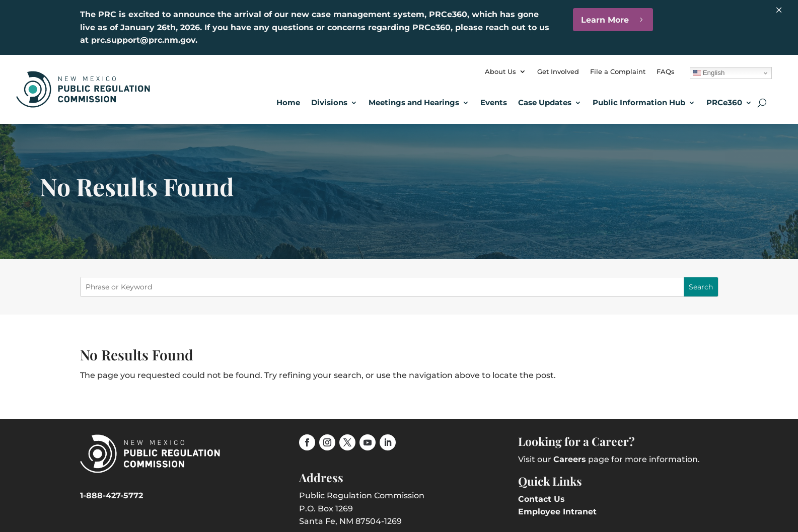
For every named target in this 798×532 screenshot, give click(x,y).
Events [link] (494, 102)
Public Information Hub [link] (639, 102)
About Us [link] (500, 71)
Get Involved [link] (558, 71)
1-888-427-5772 (112, 496)
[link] (83, 105)
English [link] (709, 73)
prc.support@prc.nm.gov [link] (143, 40)
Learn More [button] (605, 20)
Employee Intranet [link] (557, 512)
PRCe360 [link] (724, 102)
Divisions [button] (329, 102)
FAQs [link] (666, 71)
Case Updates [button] (545, 102)
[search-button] (762, 103)
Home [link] (288, 102)
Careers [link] (570, 459)
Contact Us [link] (541, 499)
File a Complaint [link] (618, 71)
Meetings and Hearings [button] (414, 102)
